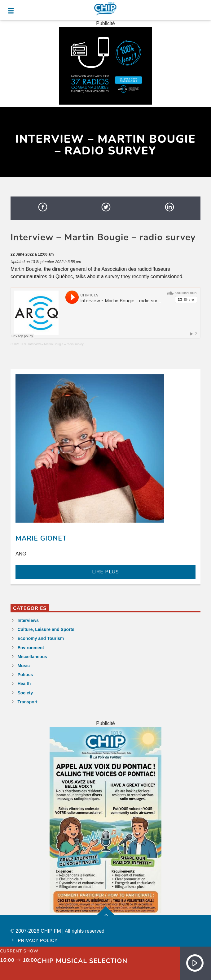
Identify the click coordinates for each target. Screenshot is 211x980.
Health (24, 684)
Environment (31, 648)
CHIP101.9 (18, 344)
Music (24, 666)
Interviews (28, 620)
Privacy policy (38, 940)
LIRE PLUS (106, 572)
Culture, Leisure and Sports (46, 629)
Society (25, 693)
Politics (25, 675)
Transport (27, 702)
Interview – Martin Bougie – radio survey (56, 344)
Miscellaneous (32, 657)
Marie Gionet (41, 538)
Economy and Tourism (41, 638)
